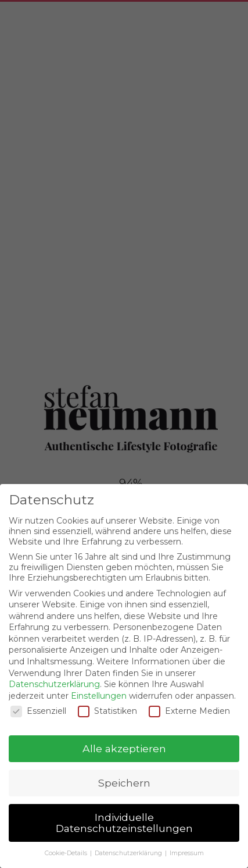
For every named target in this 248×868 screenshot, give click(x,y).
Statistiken (107, 711)
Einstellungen (99, 696)
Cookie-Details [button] (67, 853)
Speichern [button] (124, 783)
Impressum (187, 853)
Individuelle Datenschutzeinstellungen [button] (124, 823)
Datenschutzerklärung (54, 684)
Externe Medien (189, 711)
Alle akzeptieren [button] (124, 748)
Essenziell (38, 711)
